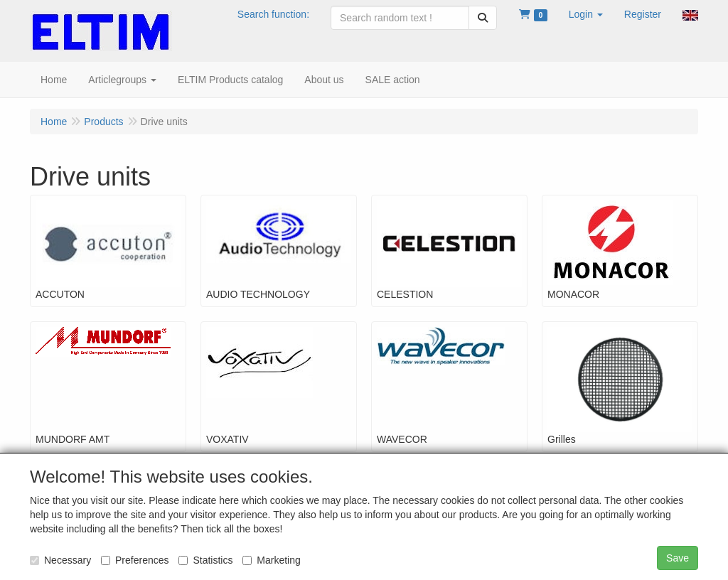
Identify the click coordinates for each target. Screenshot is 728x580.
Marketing (271, 560)
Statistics (205, 560)
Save (678, 558)
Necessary (60, 560)
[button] (586, 14)
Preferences (135, 560)
